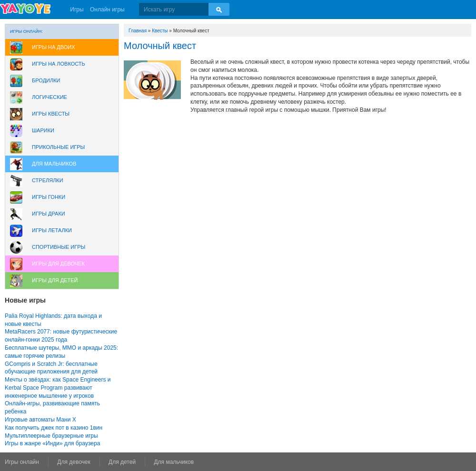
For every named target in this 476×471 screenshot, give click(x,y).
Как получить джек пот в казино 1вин (54, 428)
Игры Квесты (51, 114)
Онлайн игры (107, 10)
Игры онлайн (22, 462)
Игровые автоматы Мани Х (40, 420)
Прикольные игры (58, 147)
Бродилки (46, 80)
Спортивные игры (59, 247)
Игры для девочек (58, 264)
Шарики (43, 130)
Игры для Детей (55, 280)
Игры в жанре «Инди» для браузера (52, 443)
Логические (50, 97)
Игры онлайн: (26, 31)
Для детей (122, 462)
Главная (138, 31)
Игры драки (49, 214)
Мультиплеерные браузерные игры (51, 436)
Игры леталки (52, 230)
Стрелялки (48, 180)
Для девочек (74, 462)
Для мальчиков (54, 164)
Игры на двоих (54, 47)
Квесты (160, 31)
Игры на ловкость (59, 64)
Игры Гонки (49, 197)
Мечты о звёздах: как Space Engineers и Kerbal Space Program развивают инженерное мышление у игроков (58, 388)
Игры (77, 10)
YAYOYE (25, 9)
